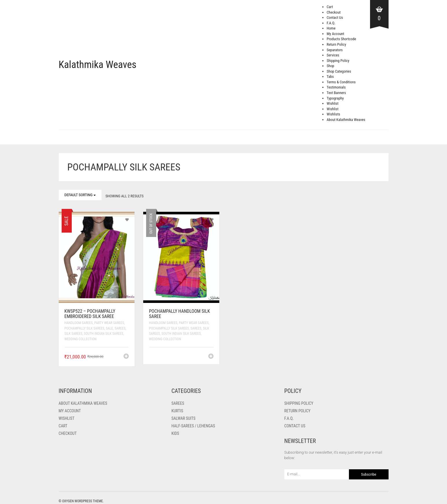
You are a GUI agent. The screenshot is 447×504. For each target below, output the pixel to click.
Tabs (330, 77)
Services (333, 55)
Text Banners (336, 93)
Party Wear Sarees (109, 323)
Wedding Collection (81, 339)
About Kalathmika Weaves (346, 120)
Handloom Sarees (79, 323)
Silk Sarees (73, 334)
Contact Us (335, 18)
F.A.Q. (331, 23)
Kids (175, 433)
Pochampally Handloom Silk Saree (179, 314)
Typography (335, 98)
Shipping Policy (338, 61)
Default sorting (80, 195)
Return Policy (336, 44)
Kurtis (177, 411)
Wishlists (333, 114)
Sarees (120, 328)
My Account (335, 34)
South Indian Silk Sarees (104, 334)
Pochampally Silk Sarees (84, 328)
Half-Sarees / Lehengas (193, 426)
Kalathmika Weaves (98, 65)
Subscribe (369, 474)
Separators (335, 50)
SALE (110, 328)
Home (331, 28)
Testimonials (336, 87)
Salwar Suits (184, 418)
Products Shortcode (341, 39)
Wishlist (333, 103)
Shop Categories (339, 71)
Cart (330, 7)
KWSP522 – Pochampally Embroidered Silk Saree (90, 314)
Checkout (334, 12)
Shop (330, 66)
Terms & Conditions (341, 82)
